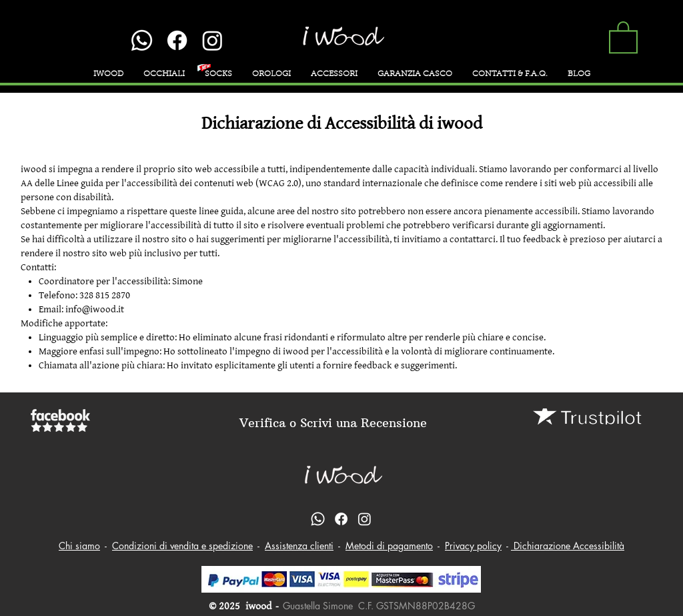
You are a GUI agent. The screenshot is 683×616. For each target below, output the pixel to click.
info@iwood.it (95, 309)
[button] (623, 36)
